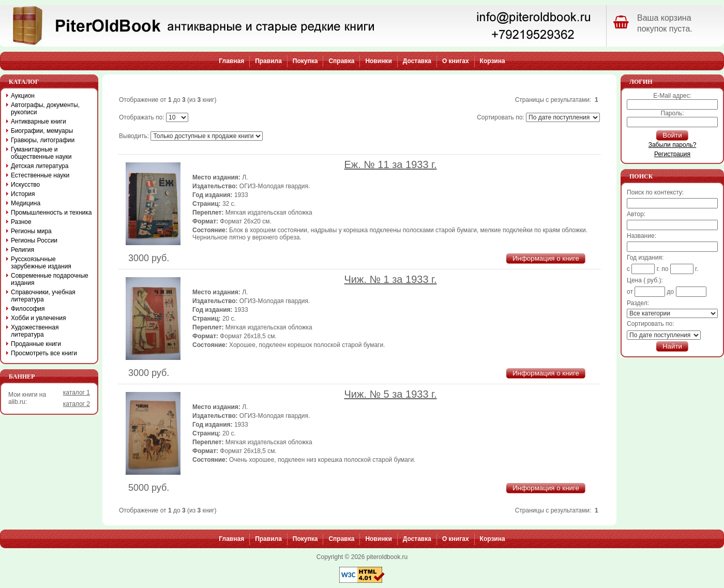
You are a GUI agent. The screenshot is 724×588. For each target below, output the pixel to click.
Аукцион (23, 96)
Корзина (493, 61)
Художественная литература (35, 331)
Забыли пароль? (673, 145)
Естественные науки (40, 175)
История (23, 194)
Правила (268, 61)
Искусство (25, 185)
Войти (672, 135)
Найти (672, 346)
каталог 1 (77, 393)
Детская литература (40, 166)
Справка (341, 61)
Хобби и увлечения (39, 318)
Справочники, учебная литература (43, 296)
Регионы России (34, 240)
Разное (21, 222)
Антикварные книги (39, 122)
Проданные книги (36, 344)
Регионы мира (31, 231)
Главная (231, 61)
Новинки (378, 61)
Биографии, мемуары (42, 131)
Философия (28, 309)
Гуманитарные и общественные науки (41, 153)
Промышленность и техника (51, 213)
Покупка (305, 61)
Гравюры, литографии (43, 140)
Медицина (26, 203)
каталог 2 (77, 404)
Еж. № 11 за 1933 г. (391, 164)
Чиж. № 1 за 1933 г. (391, 279)
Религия (22, 250)
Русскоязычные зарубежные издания (41, 263)
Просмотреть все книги (44, 353)
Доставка (417, 61)
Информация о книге (546, 258)
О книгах (456, 61)
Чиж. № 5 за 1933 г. (391, 394)
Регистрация (672, 154)
